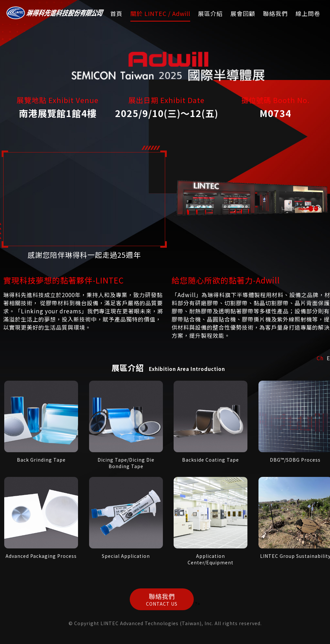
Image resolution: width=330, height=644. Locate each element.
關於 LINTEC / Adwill (160, 13)
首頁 (116, 13)
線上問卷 (308, 13)
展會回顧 (243, 13)
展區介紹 (210, 13)
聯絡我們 (275, 13)
